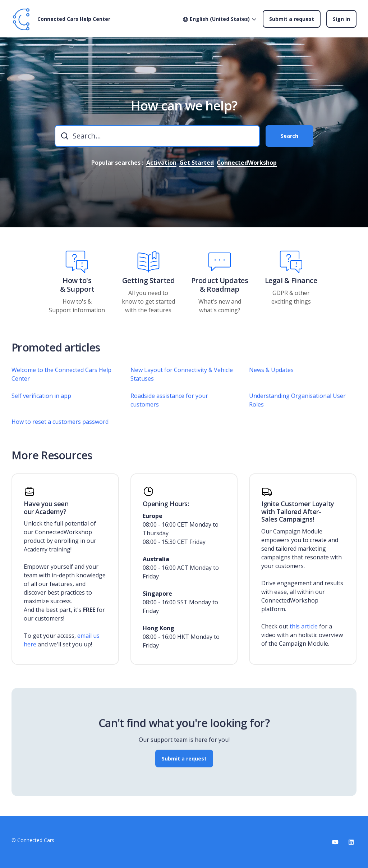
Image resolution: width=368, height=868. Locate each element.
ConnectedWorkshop (247, 163)
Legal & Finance (291, 281)
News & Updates (271, 378)
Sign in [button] (341, 19)
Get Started (197, 163)
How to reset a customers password (60, 430)
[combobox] (157, 136)
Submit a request (292, 19)
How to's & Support (77, 285)
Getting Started (149, 281)
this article (304, 626)
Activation (161, 163)
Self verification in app (41, 404)
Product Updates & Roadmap (220, 285)
